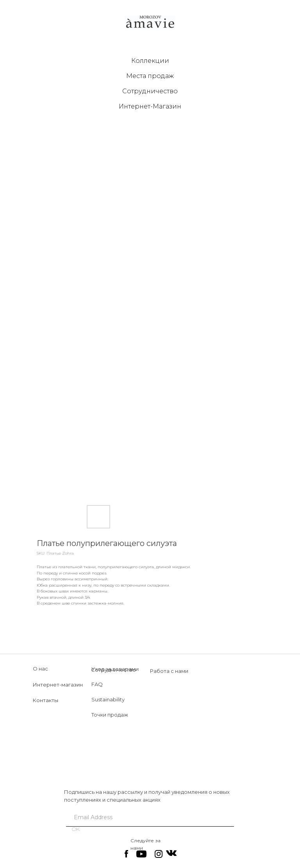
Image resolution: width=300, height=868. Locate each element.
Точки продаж (110, 715)
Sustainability (108, 699)
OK (76, 829)
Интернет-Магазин (150, 106)
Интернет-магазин (58, 685)
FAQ (97, 684)
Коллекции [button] (150, 61)
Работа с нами (169, 671)
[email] (147, 817)
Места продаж (150, 76)
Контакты (46, 700)
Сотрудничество (150, 91)
